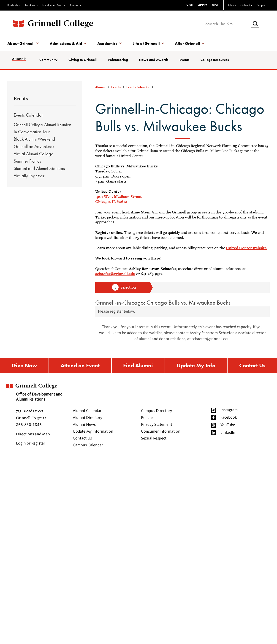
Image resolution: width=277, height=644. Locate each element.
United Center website (246, 248)
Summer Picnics (27, 161)
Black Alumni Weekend (34, 139)
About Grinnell (21, 43)
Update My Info (196, 365)
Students (13, 5)
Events (185, 60)
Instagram (229, 410)
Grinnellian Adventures (34, 146)
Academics (107, 43)
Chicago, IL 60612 (111, 202)
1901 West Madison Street (118, 196)
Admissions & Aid (66, 43)
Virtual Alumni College (34, 154)
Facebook (229, 418)
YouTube (228, 425)
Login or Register (31, 443)
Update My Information (93, 431)
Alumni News (84, 425)
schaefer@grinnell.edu (115, 274)
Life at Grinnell (146, 43)
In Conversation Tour (32, 132)
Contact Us (252, 365)
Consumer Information (161, 431)
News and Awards (154, 60)
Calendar (246, 5)
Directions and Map (33, 434)
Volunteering (118, 60)
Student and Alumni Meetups (39, 168)
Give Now (24, 365)
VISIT (190, 5)
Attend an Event (80, 365)
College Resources (215, 60)
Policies (148, 418)
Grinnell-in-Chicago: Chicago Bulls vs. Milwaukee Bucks (163, 302)
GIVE (215, 5)
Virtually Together (29, 176)
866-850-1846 (29, 425)
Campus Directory (156, 411)
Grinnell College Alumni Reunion (42, 125)
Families (30, 5)
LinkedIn (228, 433)
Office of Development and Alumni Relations (33, 391)
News (232, 5)
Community (48, 60)
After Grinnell (187, 43)
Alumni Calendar (87, 411)
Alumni (74, 5)
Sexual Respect (154, 438)
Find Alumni (138, 365)
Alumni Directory (87, 418)
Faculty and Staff (52, 5)
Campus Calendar (88, 445)
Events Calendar (28, 115)
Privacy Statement (157, 425)
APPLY (203, 5)
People (261, 5)
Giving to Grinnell (83, 60)
